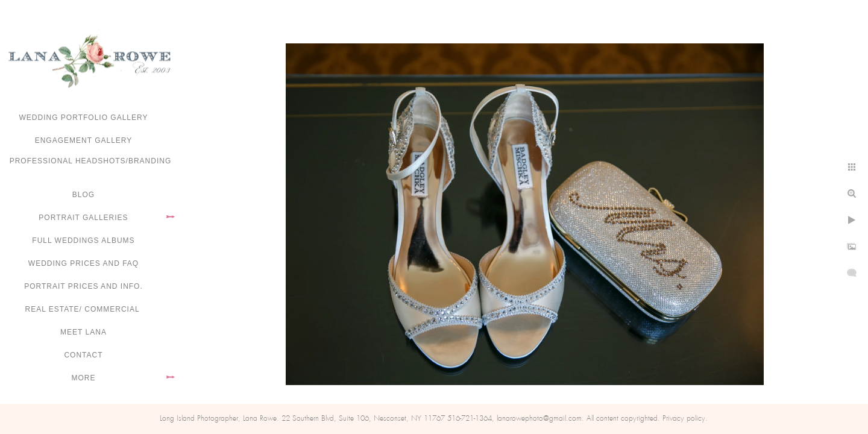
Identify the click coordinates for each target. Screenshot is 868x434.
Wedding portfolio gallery (84, 118)
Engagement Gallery (84, 140)
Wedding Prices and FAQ (83, 263)
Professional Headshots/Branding (91, 161)
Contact (83, 355)
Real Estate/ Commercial (83, 309)
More (84, 378)
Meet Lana (83, 332)
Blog (83, 195)
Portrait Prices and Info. (83, 286)
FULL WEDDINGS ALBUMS (83, 241)
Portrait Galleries (83, 218)
